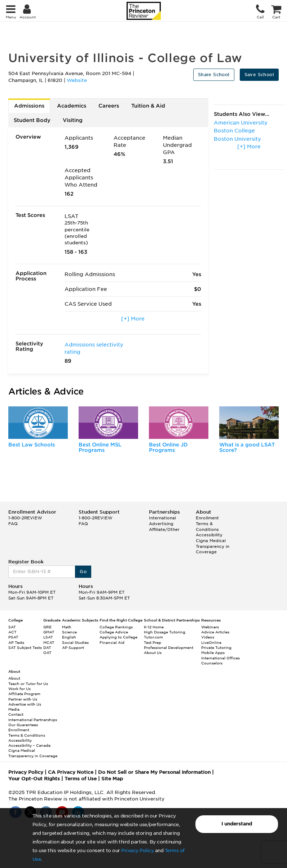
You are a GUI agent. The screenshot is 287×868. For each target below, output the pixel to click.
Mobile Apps (213, 653)
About (14, 678)
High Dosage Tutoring (165, 632)
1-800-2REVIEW (25, 518)
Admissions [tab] (29, 106)
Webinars (210, 627)
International (162, 518)
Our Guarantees (23, 725)
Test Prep (153, 642)
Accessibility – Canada (29, 745)
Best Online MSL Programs (100, 447)
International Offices (220, 658)
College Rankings (116, 627)
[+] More (133, 319)
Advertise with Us (25, 704)
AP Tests (16, 642)
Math (67, 627)
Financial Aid (112, 642)
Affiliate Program (24, 694)
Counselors (212, 663)
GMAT (49, 632)
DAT (47, 647)
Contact (16, 714)
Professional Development (169, 647)
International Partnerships (33, 720)
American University (241, 123)
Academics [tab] (72, 106)
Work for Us (19, 689)
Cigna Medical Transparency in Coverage (213, 546)
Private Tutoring (216, 647)
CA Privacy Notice (71, 772)
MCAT (49, 642)
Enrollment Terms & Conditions (207, 524)
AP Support (73, 647)
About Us (153, 653)
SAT (12, 627)
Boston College (234, 131)
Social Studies (75, 642)
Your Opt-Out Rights (34, 779)
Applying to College (118, 637)
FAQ (13, 524)
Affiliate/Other (164, 529)
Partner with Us (23, 699)
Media (14, 709)
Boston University (237, 139)
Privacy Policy (137, 850)
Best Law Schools (32, 445)
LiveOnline (211, 642)
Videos (208, 637)
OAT (47, 653)
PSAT (13, 637)
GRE (47, 627)
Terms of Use (81, 779)
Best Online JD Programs (168, 447)
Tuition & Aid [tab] (148, 106)
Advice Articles (215, 632)
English (69, 637)
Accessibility (209, 535)
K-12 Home (154, 627)
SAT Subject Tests (25, 647)
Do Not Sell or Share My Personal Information (154, 772)
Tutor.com (153, 637)
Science (69, 632)
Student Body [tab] (32, 120)
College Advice (114, 632)
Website (77, 80)
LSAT (48, 637)
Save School (259, 75)
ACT (12, 632)
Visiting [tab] (73, 120)
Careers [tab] (109, 106)
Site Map (112, 779)
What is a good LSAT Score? (247, 447)
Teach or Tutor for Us (28, 684)
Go (83, 572)
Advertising (161, 524)
